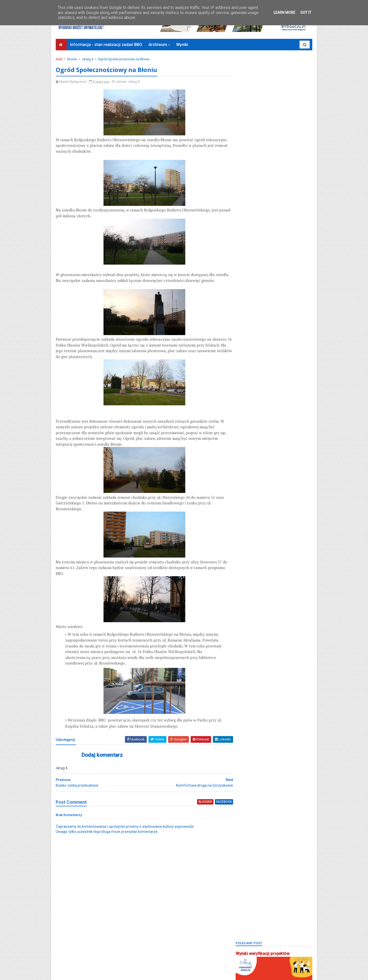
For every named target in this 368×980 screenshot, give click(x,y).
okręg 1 (264, 467)
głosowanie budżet (285, 388)
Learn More (284, 13)
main (273, 441)
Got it (306, 13)
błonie (72, 59)
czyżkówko (283, 370)
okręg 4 (88, 59)
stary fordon (248, 582)
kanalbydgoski (296, 405)
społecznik (297, 573)
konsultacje (247, 432)
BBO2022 (289, 308)
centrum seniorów (252, 370)
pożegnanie (281, 538)
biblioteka (266, 326)
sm (259, 564)
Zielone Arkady (250, 635)
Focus (258, 379)
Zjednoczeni (248, 653)
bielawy (287, 326)
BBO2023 (245, 317)
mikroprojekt (248, 450)
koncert (270, 423)
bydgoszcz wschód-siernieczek (263, 361)
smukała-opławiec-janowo (259, 573)
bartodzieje (247, 291)
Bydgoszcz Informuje (74, 962)
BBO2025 (289, 317)
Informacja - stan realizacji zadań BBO (106, 45)
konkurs (291, 423)
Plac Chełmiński (267, 529)
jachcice (269, 405)
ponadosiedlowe (251, 538)
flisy (242, 379)
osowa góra (248, 511)
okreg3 (244, 467)
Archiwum (158, 45)
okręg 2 (284, 467)
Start (60, 59)
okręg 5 (284, 476)
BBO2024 (267, 317)
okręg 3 (244, 476)
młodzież (246, 458)
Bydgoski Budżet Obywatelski (274, 268)
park (269, 511)
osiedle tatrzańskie (253, 494)
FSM (294, 379)
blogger (196, 808)
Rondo (244, 556)
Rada (279, 547)
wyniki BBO (247, 617)
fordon (277, 379)
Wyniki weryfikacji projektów (262, 70)
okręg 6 (244, 485)
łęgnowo (272, 432)
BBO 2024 (286, 291)
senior (243, 564)
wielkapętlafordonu (253, 609)
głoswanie (247, 397)
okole (294, 458)
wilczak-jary (286, 609)
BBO (267, 291)
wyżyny (269, 617)
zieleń (280, 626)
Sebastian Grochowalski (275, 556)
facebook (215, 808)
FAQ (303, 370)
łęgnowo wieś (250, 441)
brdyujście (246, 352)
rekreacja (298, 547)
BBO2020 (245, 308)
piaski (243, 529)
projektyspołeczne (252, 547)
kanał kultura (280, 414)
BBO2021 (267, 308)
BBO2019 (286, 299)
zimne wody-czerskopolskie (260, 644)
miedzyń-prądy (296, 441)
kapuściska (247, 423)
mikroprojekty (276, 450)
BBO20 (244, 299)
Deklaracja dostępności (76, 955)
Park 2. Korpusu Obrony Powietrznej (265, 520)
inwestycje (246, 405)
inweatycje (298, 397)
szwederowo (249, 591)
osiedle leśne (269, 485)
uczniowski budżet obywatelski (262, 600)
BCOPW (244, 326)
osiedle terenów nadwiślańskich (263, 503)
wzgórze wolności (253, 626)
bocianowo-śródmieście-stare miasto (267, 344)
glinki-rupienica (251, 388)
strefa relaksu (277, 582)
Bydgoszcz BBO (274, 352)
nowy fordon (271, 458)
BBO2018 (264, 299)
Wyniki (182, 45)
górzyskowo (272, 397)
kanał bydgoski (250, 414)
